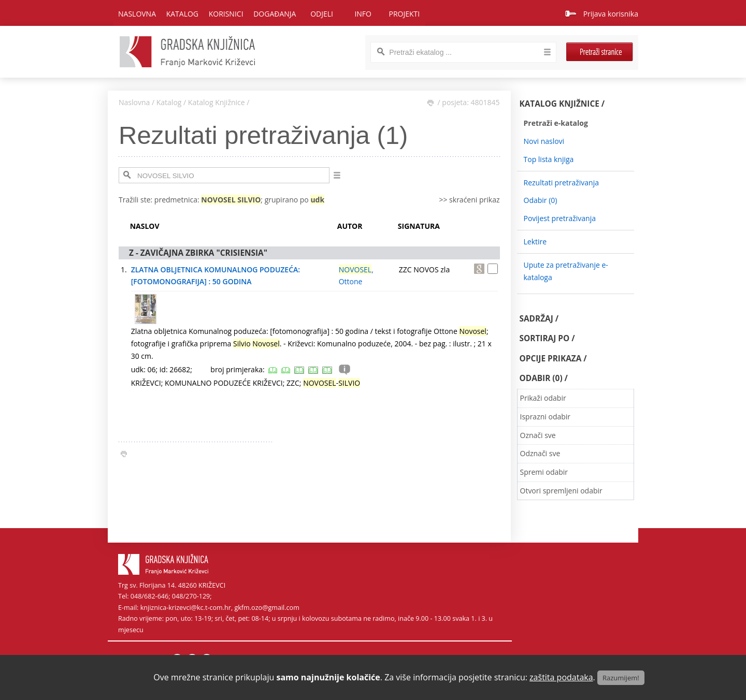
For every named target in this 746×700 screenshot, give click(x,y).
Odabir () (541, 200)
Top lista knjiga (549, 159)
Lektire (535, 242)
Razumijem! (621, 678)
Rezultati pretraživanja (562, 183)
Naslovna (137, 14)
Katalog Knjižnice (217, 102)
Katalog (169, 102)
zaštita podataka (561, 677)
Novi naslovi (544, 141)
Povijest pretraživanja (560, 218)
